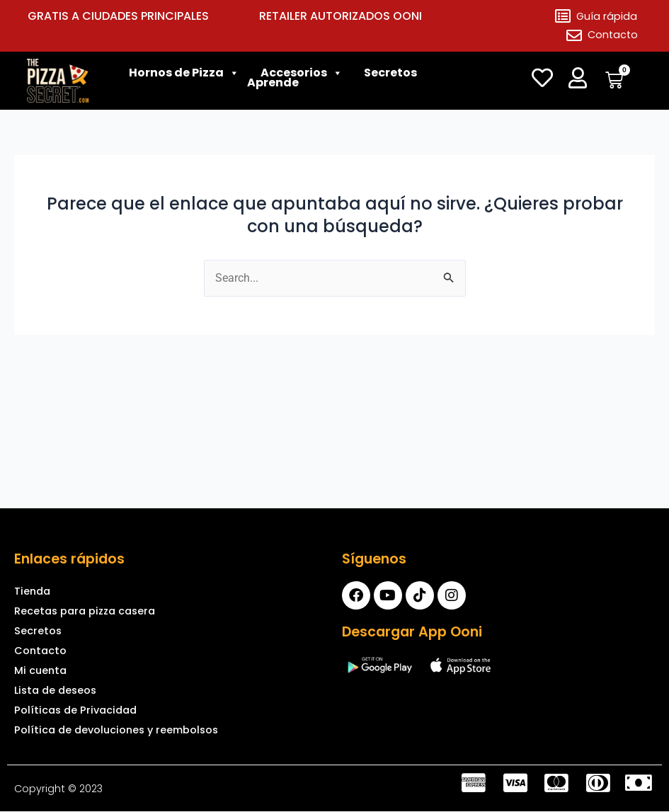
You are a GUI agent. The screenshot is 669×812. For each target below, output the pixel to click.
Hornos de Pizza (176, 76)
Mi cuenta (40, 670)
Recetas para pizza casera (85, 611)
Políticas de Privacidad (75, 710)
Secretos (390, 76)
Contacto (40, 651)
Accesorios (294, 76)
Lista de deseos (55, 690)
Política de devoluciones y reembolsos (116, 730)
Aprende (273, 86)
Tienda (32, 591)
